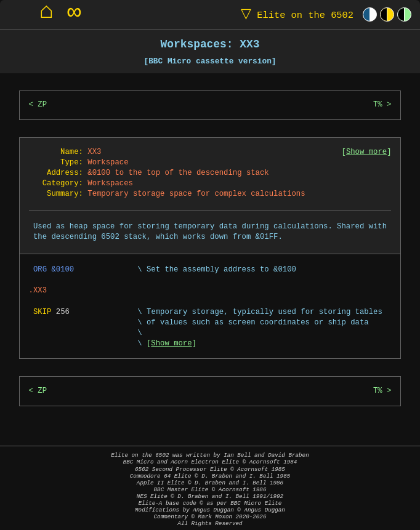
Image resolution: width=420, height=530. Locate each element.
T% (378, 105)
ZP (42, 105)
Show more (366, 152)
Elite (294, 14)
